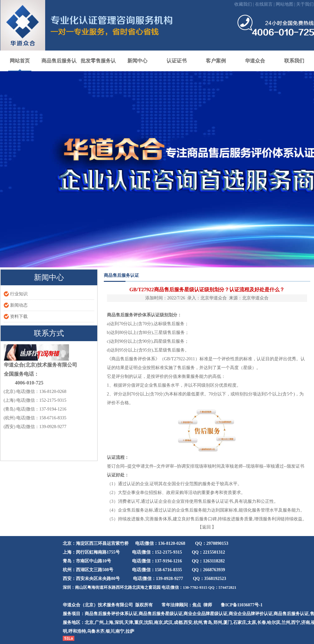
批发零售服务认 (98, 61)
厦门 (227, 623)
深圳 (119, 623)
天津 (129, 623)
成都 (178, 623)
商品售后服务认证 (291, 614)
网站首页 (20, 61)
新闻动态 (19, 305)
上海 (109, 623)
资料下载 (19, 317)
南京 (158, 623)
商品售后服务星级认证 (161, 614)
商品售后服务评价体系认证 (133, 315)
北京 (89, 623)
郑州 (218, 623)
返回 (206, 527)
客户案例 (216, 61)
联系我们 (294, 61)
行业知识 (19, 294)
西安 (188, 623)
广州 (99, 623)
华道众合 (255, 61)
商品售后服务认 (59, 61)
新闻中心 (137, 61)
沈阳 (148, 623)
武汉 (168, 623)
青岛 (208, 623)
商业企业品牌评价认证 (251, 614)
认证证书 (177, 61)
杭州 (198, 623)
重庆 (139, 623)
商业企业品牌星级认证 (205, 614)
